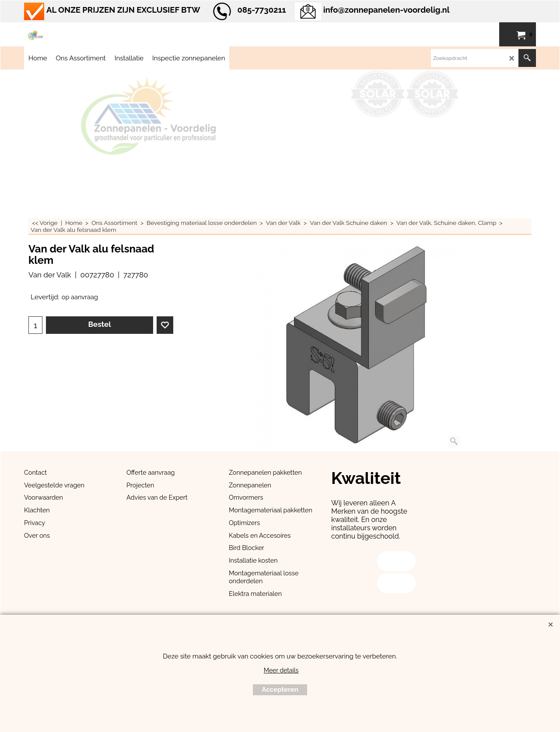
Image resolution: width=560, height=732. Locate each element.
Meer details (281, 670)
